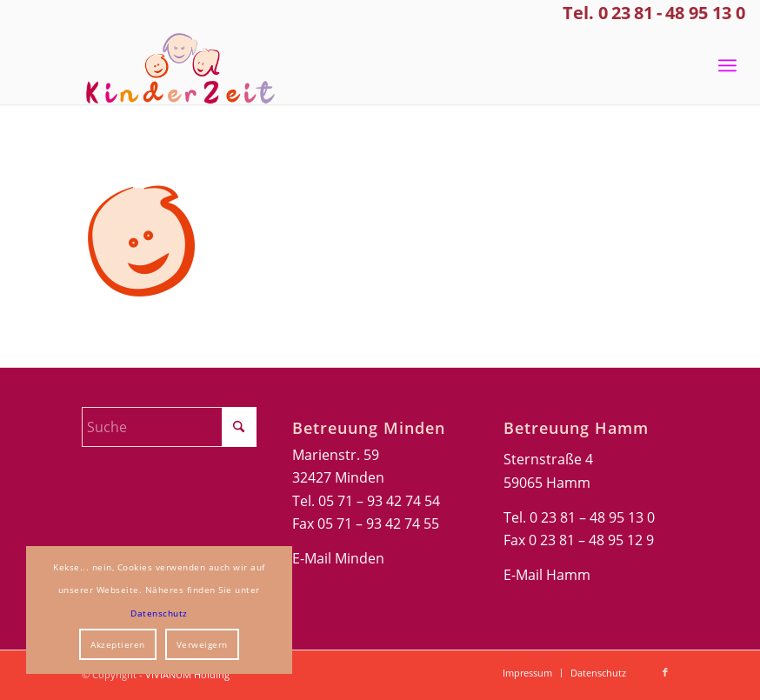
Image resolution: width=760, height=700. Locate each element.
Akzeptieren (118, 644)
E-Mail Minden (338, 558)
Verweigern (202, 644)
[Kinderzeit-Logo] (173, 65)
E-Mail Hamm (547, 575)
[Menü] (727, 65)
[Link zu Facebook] (665, 672)
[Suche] (169, 427)
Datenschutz (159, 613)
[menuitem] (727, 65)
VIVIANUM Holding (187, 674)
